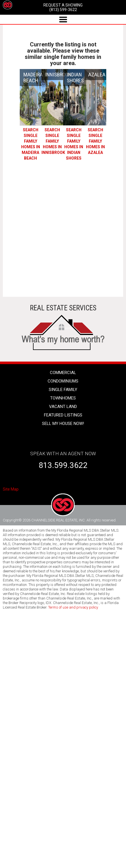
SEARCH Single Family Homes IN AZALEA (95, 141)
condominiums (63, 381)
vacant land (63, 407)
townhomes (63, 398)
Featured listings (63, 415)
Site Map (11, 489)
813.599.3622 (63, 465)
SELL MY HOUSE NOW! (63, 424)
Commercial (63, 373)
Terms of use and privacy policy (73, 607)
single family (63, 390)
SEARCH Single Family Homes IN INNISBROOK (53, 141)
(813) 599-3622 (63, 10)
